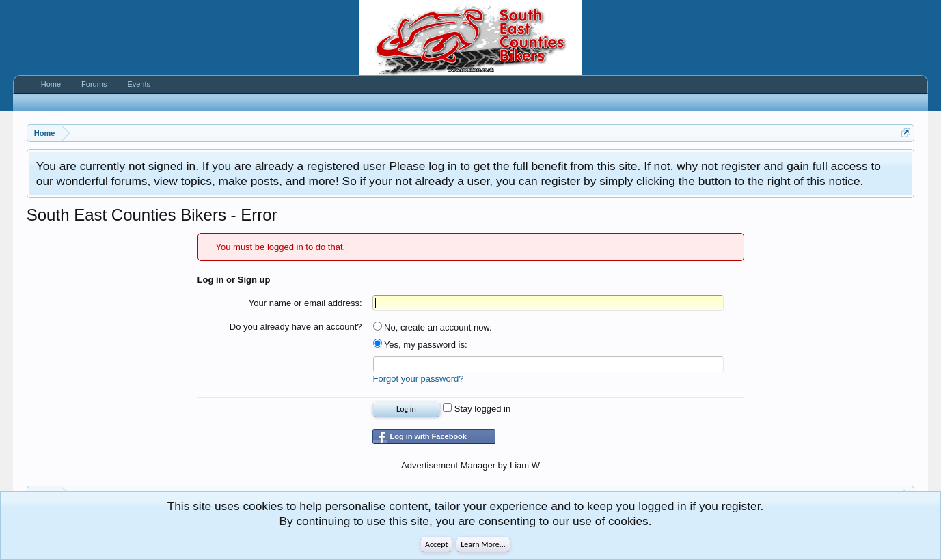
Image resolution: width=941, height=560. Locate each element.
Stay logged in (477, 409)
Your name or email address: (305, 303)
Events (139, 84)
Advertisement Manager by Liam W (470, 465)
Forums (94, 84)
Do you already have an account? (296, 327)
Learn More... (483, 544)
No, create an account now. (433, 327)
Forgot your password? (419, 379)
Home (51, 84)
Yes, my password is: (420, 345)
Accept (436, 544)
